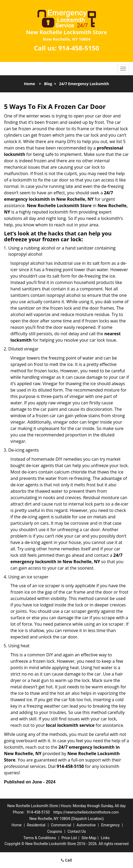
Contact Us (77, 831)
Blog (48, 84)
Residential (36, 825)
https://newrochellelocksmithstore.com (86, 812)
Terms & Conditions (40, 838)
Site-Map (89, 838)
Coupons (55, 831)
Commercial (61, 825)
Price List (69, 838)
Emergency (110, 825)
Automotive (86, 825)
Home (30, 84)
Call (66, 860)
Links (105, 838)
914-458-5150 (79, 48)
